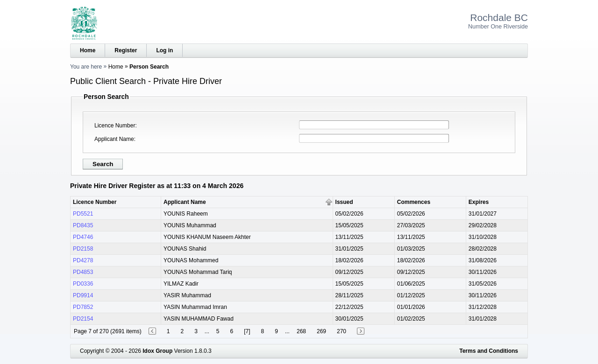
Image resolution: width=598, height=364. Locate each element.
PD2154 (83, 319)
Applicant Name (114, 139)
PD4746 (83, 237)
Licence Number (115, 126)
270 (342, 331)
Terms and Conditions (489, 351)
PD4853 (83, 272)
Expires (479, 202)
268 (301, 331)
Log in (164, 50)
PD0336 (83, 284)
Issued (344, 202)
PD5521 (83, 214)
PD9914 (83, 295)
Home (88, 50)
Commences (414, 202)
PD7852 (83, 307)
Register (126, 50)
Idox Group (157, 351)
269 (321, 331)
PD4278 (83, 260)
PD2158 (83, 249)
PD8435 (83, 225)
